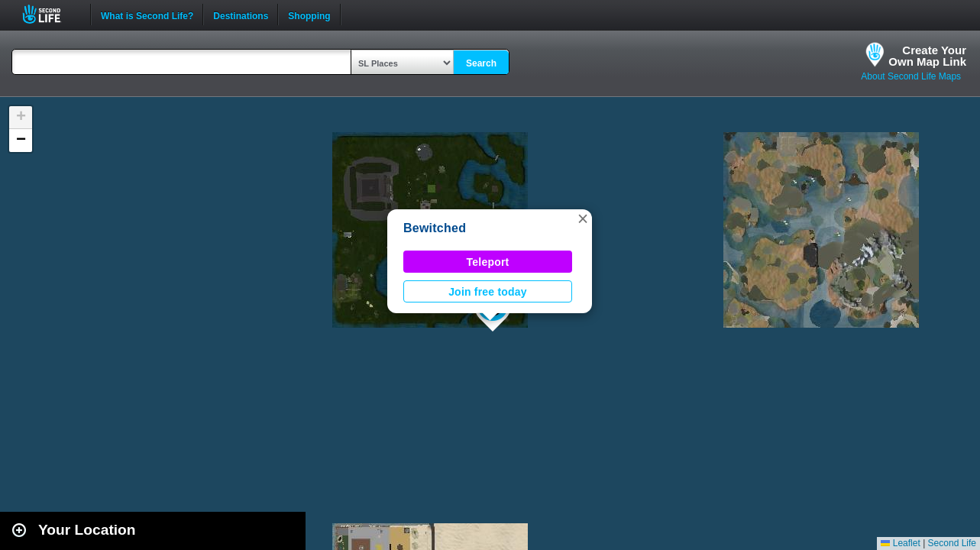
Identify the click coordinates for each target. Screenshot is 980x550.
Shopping (309, 15)
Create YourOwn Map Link (927, 56)
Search (481, 63)
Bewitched (435, 228)
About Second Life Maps (911, 76)
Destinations (241, 15)
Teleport (488, 262)
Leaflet (900, 543)
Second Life (50, 14)
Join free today (488, 292)
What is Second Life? (147, 15)
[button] (583, 218)
